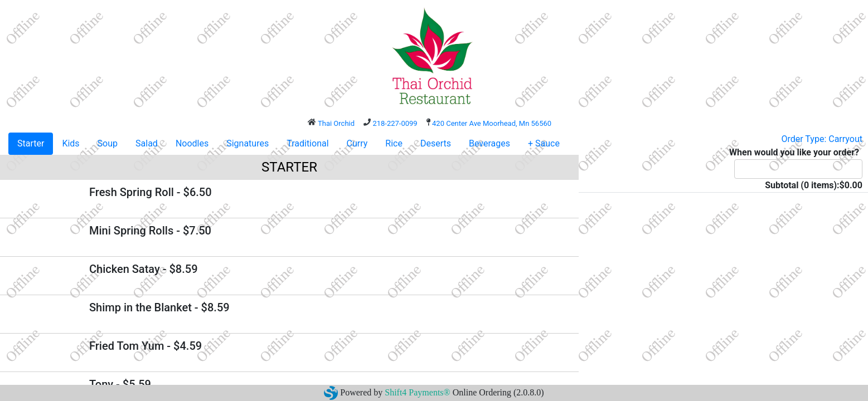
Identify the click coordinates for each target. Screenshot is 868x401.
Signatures (248, 143)
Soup (108, 143)
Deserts (436, 143)
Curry (357, 143)
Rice (394, 143)
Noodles (192, 143)
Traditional (307, 143)
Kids (71, 143)
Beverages (489, 143)
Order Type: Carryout (822, 139)
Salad (147, 143)
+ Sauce (544, 143)
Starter (31, 143)
